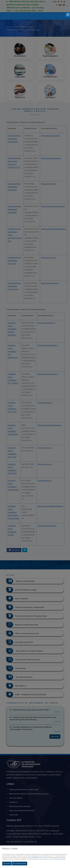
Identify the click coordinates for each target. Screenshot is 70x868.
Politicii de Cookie (40, 857)
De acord (7, 863)
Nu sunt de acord (20, 863)
